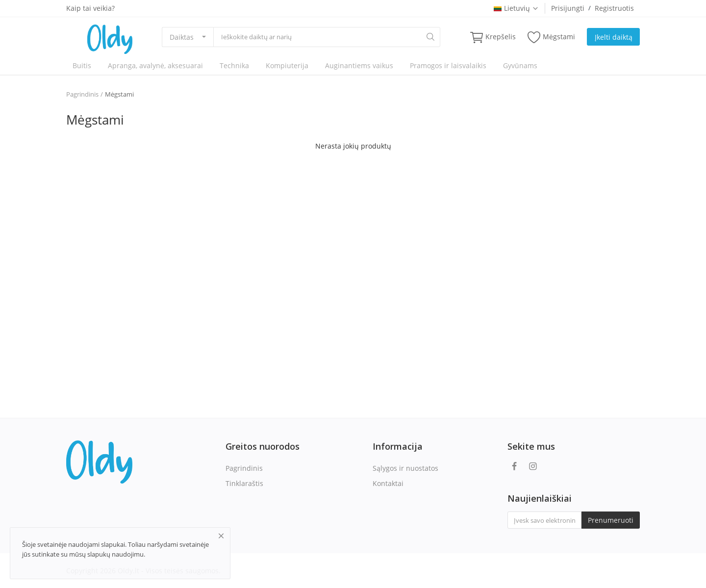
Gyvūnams (520, 65)
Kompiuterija (287, 65)
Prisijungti (568, 8)
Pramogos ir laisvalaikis (448, 65)
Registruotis (614, 8)
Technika (234, 65)
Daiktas (182, 37)
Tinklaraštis (244, 483)
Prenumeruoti (611, 520)
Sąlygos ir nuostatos (405, 468)
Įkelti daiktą (614, 37)
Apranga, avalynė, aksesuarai (155, 65)
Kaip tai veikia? (90, 8)
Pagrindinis (82, 94)
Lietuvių (516, 8)
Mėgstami (551, 37)
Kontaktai (388, 483)
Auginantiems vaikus (359, 65)
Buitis (82, 65)
